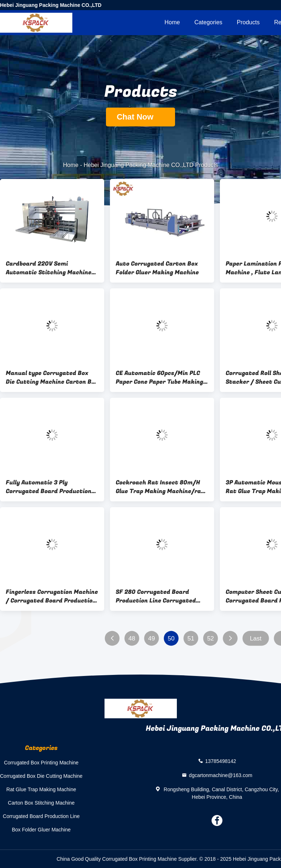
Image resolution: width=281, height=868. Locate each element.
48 (132, 639)
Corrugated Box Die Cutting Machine (41, 776)
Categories (208, 22)
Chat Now (141, 117)
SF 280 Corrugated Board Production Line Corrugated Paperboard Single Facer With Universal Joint (159, 596)
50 (171, 639)
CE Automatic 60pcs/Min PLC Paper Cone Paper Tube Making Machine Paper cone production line (161, 377)
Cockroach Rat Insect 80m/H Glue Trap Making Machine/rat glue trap (160, 487)
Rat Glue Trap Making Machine (41, 789)
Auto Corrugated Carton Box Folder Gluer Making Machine (157, 268)
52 (211, 639)
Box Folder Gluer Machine (41, 830)
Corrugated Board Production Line (41, 816)
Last (256, 639)
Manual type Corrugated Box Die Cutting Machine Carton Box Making (52, 377)
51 (191, 639)
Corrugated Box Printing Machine (41, 763)
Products (248, 22)
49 (151, 639)
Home (172, 22)
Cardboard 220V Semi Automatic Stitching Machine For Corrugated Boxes (49, 268)
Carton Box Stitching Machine (41, 803)
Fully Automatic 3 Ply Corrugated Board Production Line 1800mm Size (49, 487)
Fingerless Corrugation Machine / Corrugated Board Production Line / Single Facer (52, 596)
